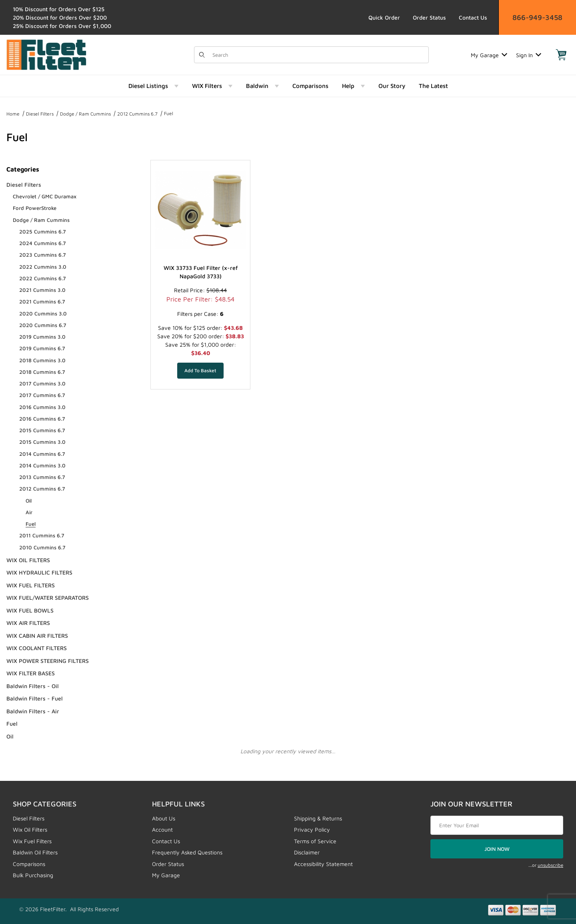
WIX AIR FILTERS (28, 623)
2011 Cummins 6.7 (42, 535)
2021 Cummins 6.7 (42, 301)
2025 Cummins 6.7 (43, 231)
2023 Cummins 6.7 (43, 255)
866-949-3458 (537, 17)
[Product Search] (318, 55)
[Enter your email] (497, 825)
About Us (164, 818)
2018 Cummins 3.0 (42, 360)
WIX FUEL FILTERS (31, 585)
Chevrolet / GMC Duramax (45, 196)
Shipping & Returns (318, 818)
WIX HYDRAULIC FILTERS (39, 572)
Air (29, 512)
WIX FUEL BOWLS (30, 610)
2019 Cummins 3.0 (42, 337)
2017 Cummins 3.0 (42, 383)
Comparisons (29, 864)
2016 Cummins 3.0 (42, 407)
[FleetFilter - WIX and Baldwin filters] (46, 54)
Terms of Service (315, 841)
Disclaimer (307, 852)
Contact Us (473, 17)
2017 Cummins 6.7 (42, 395)
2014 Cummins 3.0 (42, 465)
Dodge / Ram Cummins (85, 114)
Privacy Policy (312, 829)
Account (162, 829)
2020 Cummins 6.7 (43, 325)
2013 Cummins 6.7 (42, 477)
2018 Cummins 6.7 (42, 372)
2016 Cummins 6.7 (42, 419)
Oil (29, 501)
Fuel (169, 113)
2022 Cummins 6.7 (43, 278)
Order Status (429, 17)
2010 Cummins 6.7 (42, 547)
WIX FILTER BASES (31, 673)
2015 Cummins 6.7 (42, 430)
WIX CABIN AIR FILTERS (37, 636)
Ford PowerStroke (35, 208)
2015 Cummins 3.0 (42, 442)
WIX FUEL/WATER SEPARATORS (48, 598)
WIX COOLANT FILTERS (37, 648)
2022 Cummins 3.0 (43, 267)
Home (13, 114)
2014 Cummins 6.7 (42, 454)
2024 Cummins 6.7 (43, 243)
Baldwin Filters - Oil (33, 686)
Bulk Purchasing (33, 875)
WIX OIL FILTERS (28, 560)
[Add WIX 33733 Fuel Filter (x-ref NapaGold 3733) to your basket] (201, 371)
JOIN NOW (497, 849)
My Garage (489, 55)
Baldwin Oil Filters (35, 852)
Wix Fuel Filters (32, 841)
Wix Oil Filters (30, 829)
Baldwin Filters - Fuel (35, 698)
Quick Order (384, 17)
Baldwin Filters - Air (33, 711)
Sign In (529, 55)
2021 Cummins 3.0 (42, 290)
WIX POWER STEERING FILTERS (48, 661)
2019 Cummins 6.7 (42, 348)
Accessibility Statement (323, 864)
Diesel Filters (40, 114)
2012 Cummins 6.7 (137, 114)
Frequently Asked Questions (187, 852)
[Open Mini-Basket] (561, 55)
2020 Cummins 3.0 (43, 313)
